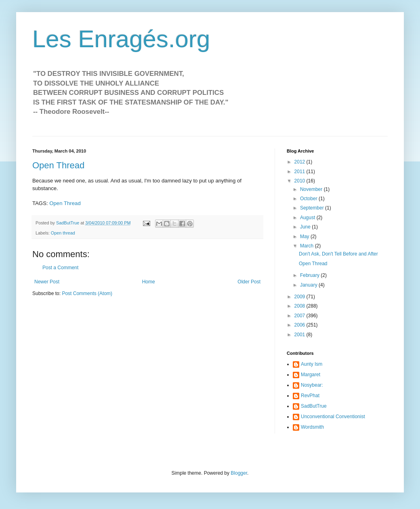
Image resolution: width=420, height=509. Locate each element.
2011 (300, 172)
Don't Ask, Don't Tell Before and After (338, 254)
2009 (300, 297)
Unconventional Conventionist (333, 417)
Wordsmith (312, 427)
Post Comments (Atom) (87, 293)
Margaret (311, 375)
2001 (300, 335)
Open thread (63, 233)
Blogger (239, 473)
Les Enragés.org (121, 39)
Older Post (249, 282)
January (309, 285)
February (310, 275)
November (312, 189)
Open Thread (58, 165)
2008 (300, 306)
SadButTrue (314, 406)
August (308, 218)
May (305, 237)
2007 (300, 316)
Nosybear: (312, 385)
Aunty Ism (312, 364)
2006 (300, 325)
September (313, 208)
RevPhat (310, 396)
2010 (300, 181)
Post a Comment (60, 268)
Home (149, 282)
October (309, 199)
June (306, 227)
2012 (300, 162)
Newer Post (47, 282)
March (308, 246)
